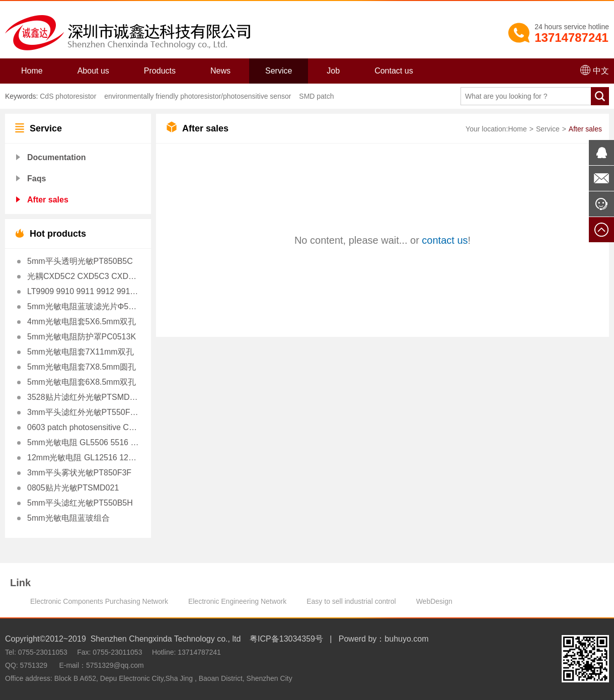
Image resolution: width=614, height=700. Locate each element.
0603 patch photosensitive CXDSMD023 (83, 427)
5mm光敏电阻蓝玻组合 (68, 518)
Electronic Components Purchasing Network (99, 601)
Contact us (394, 71)
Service (279, 71)
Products (160, 71)
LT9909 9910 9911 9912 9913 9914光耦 (83, 291)
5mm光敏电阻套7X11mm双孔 (81, 352)
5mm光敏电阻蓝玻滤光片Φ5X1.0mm (83, 306)
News (220, 71)
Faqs (36, 179)
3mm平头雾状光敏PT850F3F (79, 473)
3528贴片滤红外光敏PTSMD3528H (83, 397)
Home (32, 71)
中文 (595, 70)
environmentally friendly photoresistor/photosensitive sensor (197, 96)
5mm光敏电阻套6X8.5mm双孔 (82, 382)
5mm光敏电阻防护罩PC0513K (82, 337)
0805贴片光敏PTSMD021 (73, 488)
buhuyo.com (406, 639)
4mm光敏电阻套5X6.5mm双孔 (82, 322)
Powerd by (358, 639)
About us (93, 71)
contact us (445, 240)
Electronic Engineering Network (237, 601)
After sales (48, 200)
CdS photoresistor (68, 96)
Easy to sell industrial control (351, 601)
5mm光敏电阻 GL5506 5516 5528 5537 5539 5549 (83, 442)
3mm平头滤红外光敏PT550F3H (83, 412)
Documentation (56, 157)
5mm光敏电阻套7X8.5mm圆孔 (82, 367)
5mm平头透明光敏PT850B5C (80, 261)
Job (333, 71)
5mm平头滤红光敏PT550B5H (80, 503)
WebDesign (434, 601)
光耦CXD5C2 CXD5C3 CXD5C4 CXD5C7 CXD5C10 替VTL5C (83, 276)
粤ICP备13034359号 (286, 639)
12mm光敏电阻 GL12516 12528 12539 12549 (83, 458)
